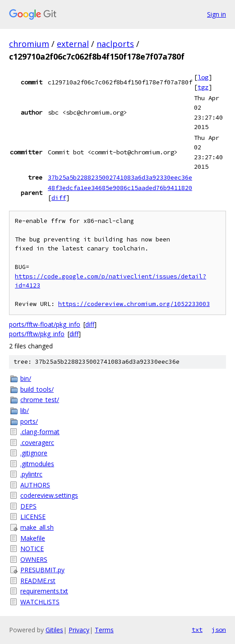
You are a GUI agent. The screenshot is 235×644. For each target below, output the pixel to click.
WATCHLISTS (40, 602)
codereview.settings (49, 495)
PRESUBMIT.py (42, 570)
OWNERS (34, 559)
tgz (203, 87)
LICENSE (33, 517)
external (73, 44)
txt (197, 630)
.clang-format (40, 432)
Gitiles (54, 630)
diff (59, 198)
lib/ (25, 410)
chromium (29, 44)
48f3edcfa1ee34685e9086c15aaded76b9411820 (120, 188)
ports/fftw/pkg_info (37, 334)
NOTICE (32, 549)
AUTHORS (35, 485)
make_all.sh (37, 527)
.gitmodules (37, 464)
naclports (115, 44)
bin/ (26, 378)
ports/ (29, 421)
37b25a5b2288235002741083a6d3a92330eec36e (120, 177)
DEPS (28, 506)
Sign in (217, 14)
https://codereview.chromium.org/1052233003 (134, 304)
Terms (104, 630)
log (203, 77)
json (219, 630)
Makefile (33, 538)
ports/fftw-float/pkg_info (45, 324)
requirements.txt (44, 591)
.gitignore (34, 453)
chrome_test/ (40, 400)
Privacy (79, 630)
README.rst (38, 581)
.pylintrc (31, 474)
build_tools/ (37, 389)
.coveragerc (37, 442)
